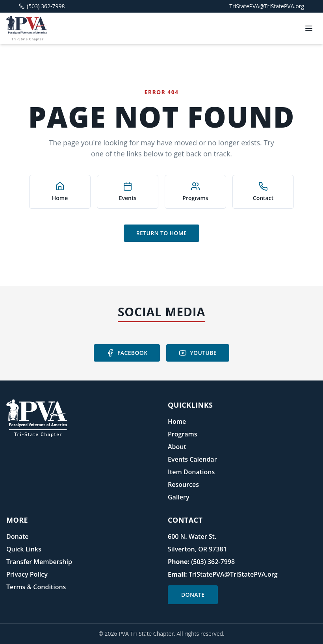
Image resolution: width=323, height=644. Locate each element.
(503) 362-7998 (213, 562)
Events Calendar (192, 459)
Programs (183, 434)
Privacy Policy (27, 574)
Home (177, 421)
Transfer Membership (39, 562)
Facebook (127, 353)
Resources (183, 484)
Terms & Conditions (36, 587)
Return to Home (161, 233)
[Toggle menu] (309, 28)
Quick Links (24, 549)
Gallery (179, 497)
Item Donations (191, 472)
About (177, 447)
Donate (17, 536)
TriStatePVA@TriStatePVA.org (267, 6)
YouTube (198, 353)
